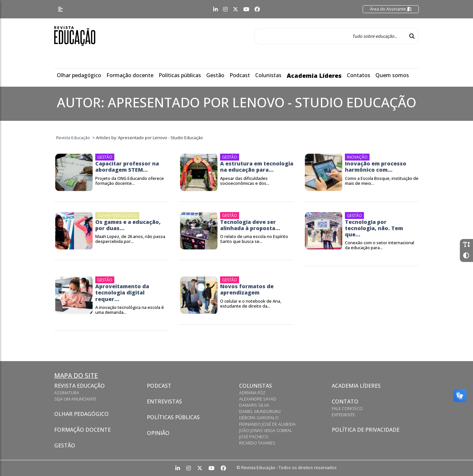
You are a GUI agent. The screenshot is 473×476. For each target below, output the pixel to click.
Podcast (240, 75)
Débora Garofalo (259, 418)
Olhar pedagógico (79, 75)
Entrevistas (164, 401)
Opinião (158, 433)
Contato (345, 401)
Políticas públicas (180, 75)
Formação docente (130, 75)
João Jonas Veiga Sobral (266, 430)
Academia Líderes (314, 76)
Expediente (343, 415)
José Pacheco (254, 437)
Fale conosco (347, 408)
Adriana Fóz (252, 393)
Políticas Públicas (173, 417)
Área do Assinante (391, 9)
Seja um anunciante (75, 399)
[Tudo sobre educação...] (330, 36)
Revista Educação (79, 386)
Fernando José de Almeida (267, 424)
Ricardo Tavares (257, 443)
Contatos (359, 75)
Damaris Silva (254, 405)
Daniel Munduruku (260, 411)
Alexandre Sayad (258, 399)
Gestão (215, 75)
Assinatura (67, 393)
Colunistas (268, 75)
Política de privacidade (366, 430)
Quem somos (392, 75)
